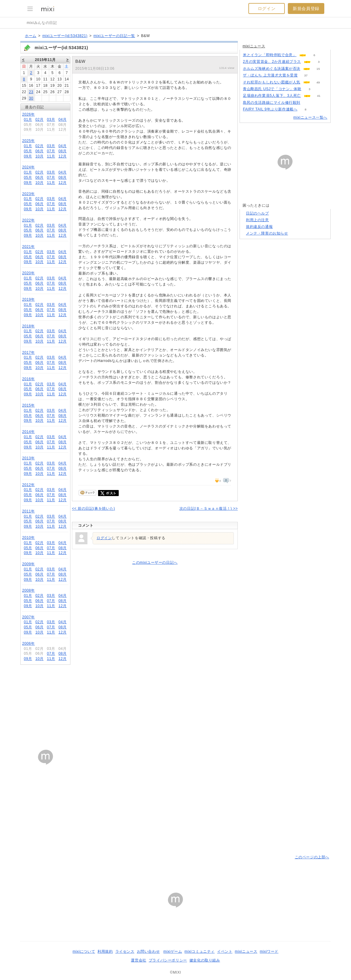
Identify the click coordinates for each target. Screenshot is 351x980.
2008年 (29, 590)
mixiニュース (254, 46)
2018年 (29, 326)
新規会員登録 (306, 8)
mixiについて (84, 951)
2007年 (29, 617)
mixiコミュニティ (200, 951)
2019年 (29, 299)
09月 (28, 156)
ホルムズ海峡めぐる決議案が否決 (272, 69)
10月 (39, 156)
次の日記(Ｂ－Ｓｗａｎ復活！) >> (209, 509)
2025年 (29, 141)
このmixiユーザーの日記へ (155, 563)
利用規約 (105, 951)
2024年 (29, 167)
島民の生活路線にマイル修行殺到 (272, 103)
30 (31, 98)
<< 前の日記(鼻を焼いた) (94, 509)
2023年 (29, 194)
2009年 (29, 564)
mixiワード (269, 951)
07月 (51, 151)
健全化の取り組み (205, 960)
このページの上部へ (312, 857)
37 (306, 75)
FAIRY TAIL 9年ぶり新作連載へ (270, 109)
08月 (62, 151)
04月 (62, 120)
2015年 (29, 405)
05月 (28, 151)
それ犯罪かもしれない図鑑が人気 (272, 82)
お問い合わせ (148, 951)
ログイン (267, 8)
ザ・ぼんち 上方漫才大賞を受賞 (270, 75)
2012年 (29, 485)
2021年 (29, 247)
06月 (39, 151)
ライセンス (125, 951)
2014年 (29, 432)
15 (318, 69)
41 (319, 96)
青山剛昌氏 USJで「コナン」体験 (272, 89)
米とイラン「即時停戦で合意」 (270, 55)
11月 (51, 156)
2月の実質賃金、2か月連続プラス (272, 62)
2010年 (29, 538)
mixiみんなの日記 (42, 23)
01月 (28, 120)
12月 (62, 156)
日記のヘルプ (257, 213)
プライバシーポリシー (168, 960)
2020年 (29, 273)
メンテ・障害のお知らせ (267, 233)
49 (318, 82)
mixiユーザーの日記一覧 (114, 36)
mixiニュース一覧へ (310, 117)
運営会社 (138, 960)
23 (31, 92)
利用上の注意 (257, 220)
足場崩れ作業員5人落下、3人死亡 (272, 96)
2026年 (29, 114)
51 (308, 103)
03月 (51, 120)
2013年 (29, 458)
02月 (39, 120)
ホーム (31, 36)
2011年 (29, 511)
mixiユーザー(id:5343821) (65, 36)
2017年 (29, 353)
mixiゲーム (173, 951)
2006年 (29, 644)
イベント (225, 951)
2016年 (29, 379)
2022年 (29, 220)
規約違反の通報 (259, 227)
